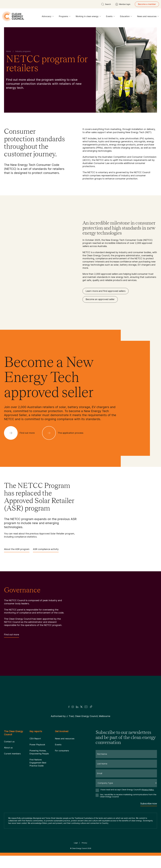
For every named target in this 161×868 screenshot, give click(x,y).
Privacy (84, 843)
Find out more (12, 635)
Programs (65, 17)
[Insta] (73, 707)
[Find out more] (21, 433)
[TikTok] (91, 707)
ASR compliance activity (46, 550)
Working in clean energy (88, 17)
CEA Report (35, 739)
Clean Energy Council (79, 848)
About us (8, 748)
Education (126, 17)
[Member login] (123, 4)
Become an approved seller (100, 299)
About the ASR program (17, 550)
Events (110, 17)
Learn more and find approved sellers (106, 291)
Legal (76, 843)
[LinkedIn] (77, 707)
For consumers (62, 751)
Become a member (147, 4)
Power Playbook (37, 745)
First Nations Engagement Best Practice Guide (38, 763)
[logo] (13, 16)
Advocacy (48, 17)
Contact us (9, 742)
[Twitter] (81, 707)
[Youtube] (86, 707)
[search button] (106, 4)
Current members (12, 754)
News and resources (148, 17)
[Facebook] (69, 707)
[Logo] (80, 694)
